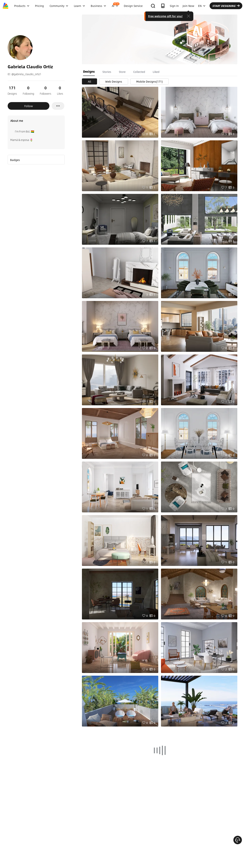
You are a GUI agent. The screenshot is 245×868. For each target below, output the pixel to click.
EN (202, 6)
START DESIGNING (226, 6)
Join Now (188, 6)
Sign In (174, 6)
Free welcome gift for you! (165, 16)
